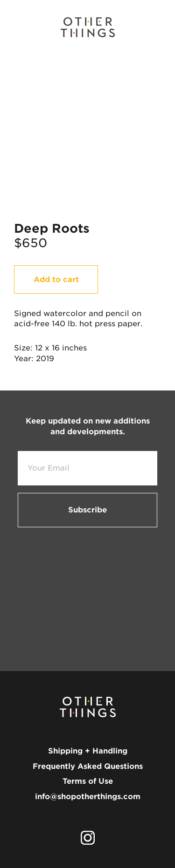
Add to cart (56, 279)
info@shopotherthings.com (88, 797)
